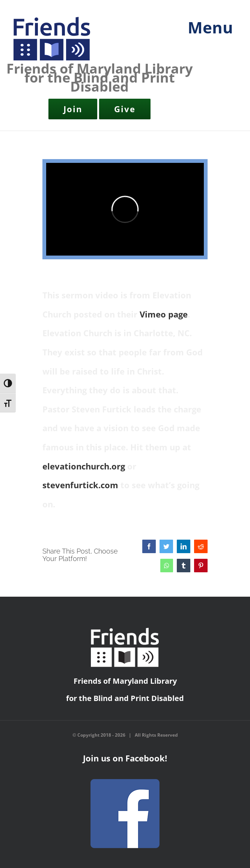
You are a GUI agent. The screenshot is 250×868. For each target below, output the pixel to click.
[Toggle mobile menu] (208, 32)
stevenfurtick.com (80, 485)
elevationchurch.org (84, 466)
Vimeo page (164, 314)
